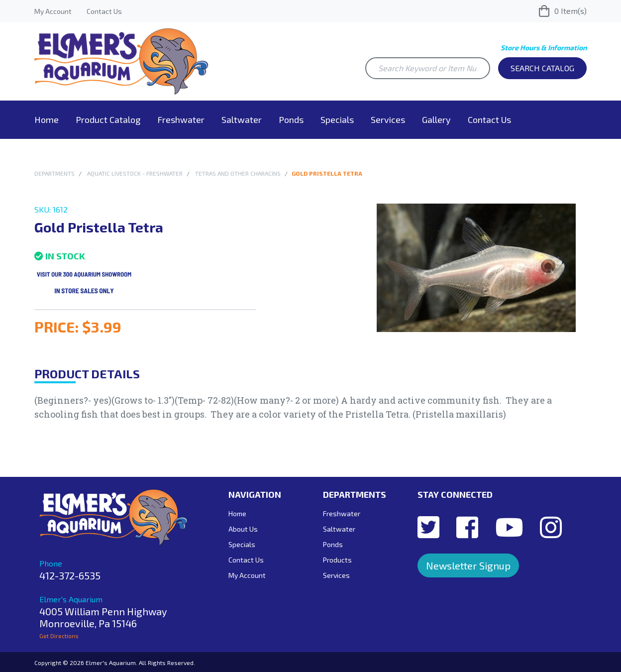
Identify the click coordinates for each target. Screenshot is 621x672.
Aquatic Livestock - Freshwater (135, 173)
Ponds (291, 119)
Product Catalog (108, 119)
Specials (337, 119)
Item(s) (563, 11)
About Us (243, 529)
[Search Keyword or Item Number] (428, 68)
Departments (54, 173)
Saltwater (242, 119)
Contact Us (104, 11)
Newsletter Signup (468, 565)
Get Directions (59, 636)
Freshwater (181, 119)
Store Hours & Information (544, 48)
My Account (53, 11)
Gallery (436, 119)
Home (47, 119)
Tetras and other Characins (238, 173)
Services (388, 119)
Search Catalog (542, 68)
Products (337, 560)
